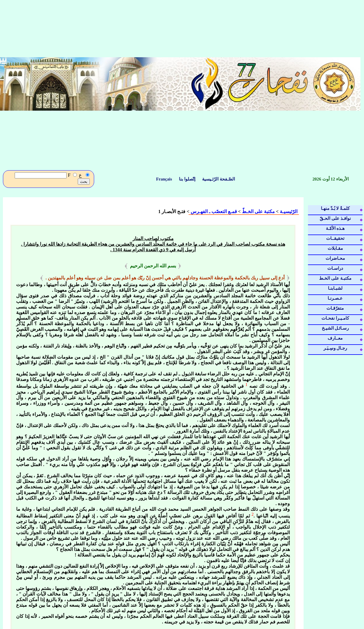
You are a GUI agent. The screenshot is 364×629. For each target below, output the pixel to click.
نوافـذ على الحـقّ (335, 218)
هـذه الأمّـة (335, 228)
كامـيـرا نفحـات (335, 318)
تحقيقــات (335, 238)
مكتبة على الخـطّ (258, 211)
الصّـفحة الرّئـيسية (218, 179)
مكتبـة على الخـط (335, 278)
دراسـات (335, 268)
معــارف (335, 338)
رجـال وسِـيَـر (335, 348)
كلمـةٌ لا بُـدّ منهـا (335, 208)
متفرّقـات (335, 308)
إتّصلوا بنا (187, 179)
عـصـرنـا (335, 298)
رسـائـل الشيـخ (335, 328)
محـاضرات (335, 258)
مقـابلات (335, 248)
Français (165, 179)
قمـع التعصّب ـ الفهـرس (214, 211)
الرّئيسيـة (288, 211)
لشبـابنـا (335, 288)
